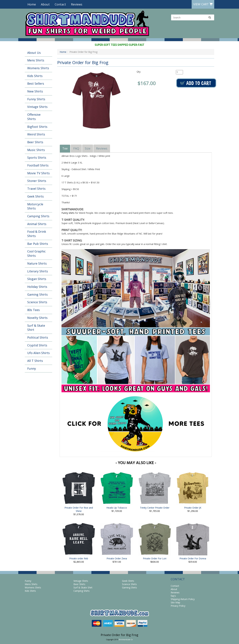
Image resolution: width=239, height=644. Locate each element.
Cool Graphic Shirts (36, 253)
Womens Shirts (38, 68)
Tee (65, 148)
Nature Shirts (37, 263)
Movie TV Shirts (38, 173)
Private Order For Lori (155, 558)
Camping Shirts (38, 216)
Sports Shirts (37, 158)
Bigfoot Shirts (37, 127)
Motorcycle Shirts (35, 206)
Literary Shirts (38, 271)
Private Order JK (193, 508)
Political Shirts (38, 337)
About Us (34, 53)
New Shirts (35, 91)
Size (88, 148)
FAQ (76, 148)
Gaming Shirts (37, 294)
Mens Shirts (36, 60)
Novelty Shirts (37, 318)
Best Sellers (36, 83)
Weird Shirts (36, 134)
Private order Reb (79, 558)
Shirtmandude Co (126, 640)
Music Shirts (36, 150)
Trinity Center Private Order (155, 508)
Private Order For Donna (193, 558)
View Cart (203, 4)
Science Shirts (37, 302)
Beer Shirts (35, 142)
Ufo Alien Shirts (38, 353)
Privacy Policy (178, 606)
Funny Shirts (36, 99)
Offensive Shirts (34, 117)
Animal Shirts (37, 224)
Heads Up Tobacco (117, 508)
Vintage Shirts (37, 107)
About (45, 4)
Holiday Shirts (37, 287)
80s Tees (33, 310)
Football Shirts (38, 165)
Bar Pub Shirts (38, 244)
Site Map (175, 602)
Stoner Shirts (37, 181)
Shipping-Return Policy (183, 599)
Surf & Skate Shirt (36, 328)
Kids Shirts (35, 76)
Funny (32, 368)
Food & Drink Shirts (37, 234)
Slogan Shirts (37, 279)
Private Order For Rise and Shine (79, 509)
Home (32, 4)
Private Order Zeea (117, 558)
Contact (60, 4)
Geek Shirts (35, 196)
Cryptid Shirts (37, 345)
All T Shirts (35, 361)
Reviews (77, 4)
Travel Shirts (36, 189)
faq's (173, 596)
